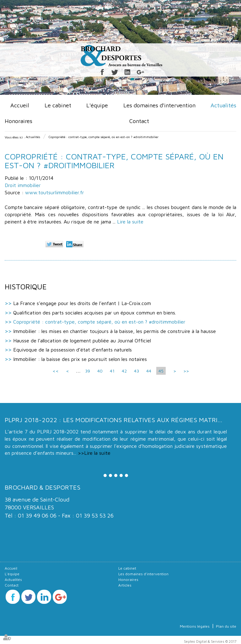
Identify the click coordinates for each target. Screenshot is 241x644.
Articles (125, 585)
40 (100, 371)
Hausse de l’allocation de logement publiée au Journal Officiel (82, 341)
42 (124, 371)
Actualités (223, 105)
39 (88, 371)
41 (112, 371)
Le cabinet (58, 105)
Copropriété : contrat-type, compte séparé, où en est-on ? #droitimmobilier (104, 137)
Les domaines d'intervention (159, 105)
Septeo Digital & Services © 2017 (210, 641)
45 (161, 371)
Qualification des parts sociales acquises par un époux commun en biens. (95, 313)
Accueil (20, 105)
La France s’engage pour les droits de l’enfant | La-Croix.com (82, 303)
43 (137, 371)
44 (149, 371)
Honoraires (19, 121)
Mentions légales (195, 626)
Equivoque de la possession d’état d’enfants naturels (72, 350)
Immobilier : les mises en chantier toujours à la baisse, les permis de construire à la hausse (115, 331)
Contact (139, 121)
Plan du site (226, 626)
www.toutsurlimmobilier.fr (55, 192)
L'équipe (97, 105)
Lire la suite (130, 222)
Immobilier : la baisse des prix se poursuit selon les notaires (80, 359)
